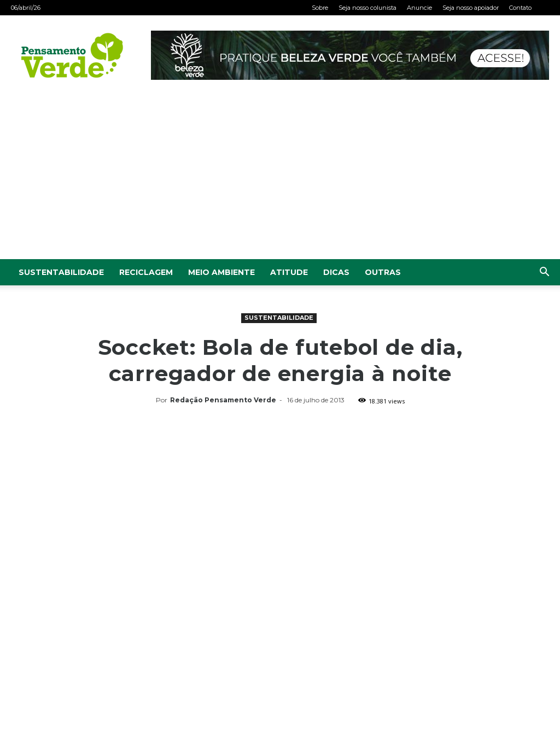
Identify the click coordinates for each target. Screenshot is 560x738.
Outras (383, 272)
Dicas (336, 272)
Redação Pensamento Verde (223, 400)
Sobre (320, 8)
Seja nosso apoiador (471, 8)
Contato (520, 8)
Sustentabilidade (61, 272)
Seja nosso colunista (367, 8)
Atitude (289, 272)
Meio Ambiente (221, 272)
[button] (544, 273)
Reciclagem (146, 272)
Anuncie (419, 8)
